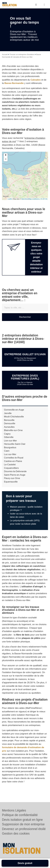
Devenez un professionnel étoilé (24, 829)
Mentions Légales (14, 810)
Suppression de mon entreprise (23, 824)
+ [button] (6, 155)
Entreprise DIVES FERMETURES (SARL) (25, 377)
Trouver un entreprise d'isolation (22, 54)
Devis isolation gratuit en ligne (22, 820)
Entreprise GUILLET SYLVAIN (25, 354)
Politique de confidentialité (20, 815)
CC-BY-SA (44, 199)
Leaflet (10, 199)
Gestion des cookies (16, 834)
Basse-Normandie (14, 83)
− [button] (6, 159)
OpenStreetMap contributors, (31, 199)
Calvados (16, 57)
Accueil (5, 54)
